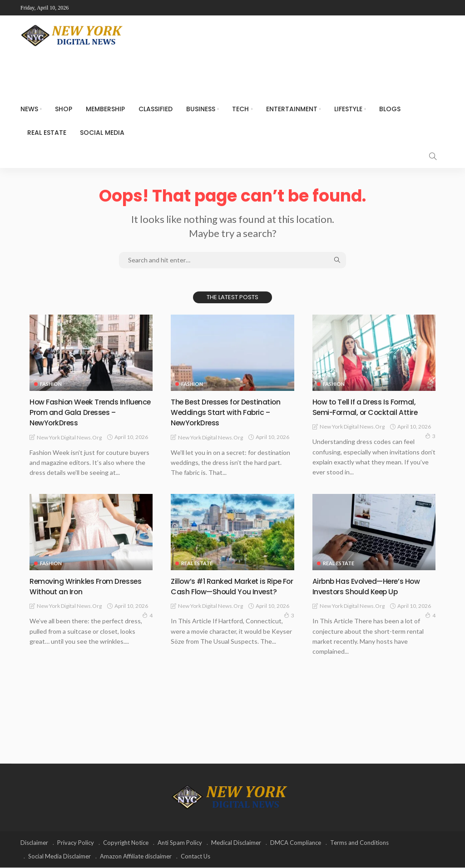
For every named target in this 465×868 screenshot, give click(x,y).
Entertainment (292, 109)
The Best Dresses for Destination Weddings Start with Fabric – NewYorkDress (232, 412)
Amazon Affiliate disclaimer (136, 857)
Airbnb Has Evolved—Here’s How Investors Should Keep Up (373, 586)
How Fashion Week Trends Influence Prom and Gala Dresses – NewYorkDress (79, 412)
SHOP (64, 109)
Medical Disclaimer (236, 843)
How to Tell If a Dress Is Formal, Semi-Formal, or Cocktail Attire (371, 407)
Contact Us (195, 857)
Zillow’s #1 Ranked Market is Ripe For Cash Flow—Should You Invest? (232, 592)
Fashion (51, 384)
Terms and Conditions (359, 843)
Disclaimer (34, 843)
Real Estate (47, 133)
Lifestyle (348, 109)
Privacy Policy (76, 843)
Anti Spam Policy (180, 843)
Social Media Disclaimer (59, 857)
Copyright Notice (126, 843)
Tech (240, 109)
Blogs (390, 109)
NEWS (29, 109)
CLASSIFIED (156, 109)
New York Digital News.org (69, 437)
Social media (102, 133)
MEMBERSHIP (105, 109)
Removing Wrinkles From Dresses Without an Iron (76, 586)
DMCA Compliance (296, 843)
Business (201, 109)
